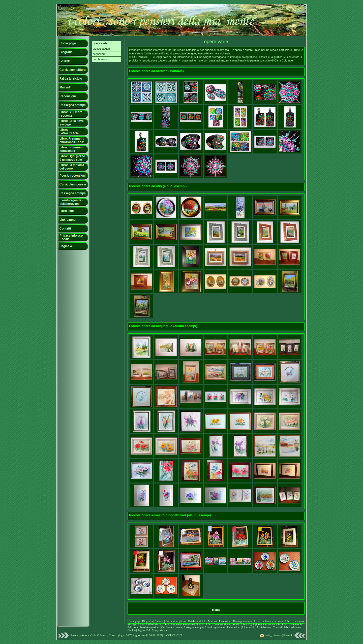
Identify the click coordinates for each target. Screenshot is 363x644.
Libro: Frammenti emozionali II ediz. (184, 624)
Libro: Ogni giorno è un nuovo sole (261, 624)
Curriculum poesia (172, 627)
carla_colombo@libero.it (279, 635)
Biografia (148, 621)
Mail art (213, 621)
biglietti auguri (101, 49)
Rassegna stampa (243, 621)
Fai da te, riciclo (197, 621)
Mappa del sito (160, 630)
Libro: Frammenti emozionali (222, 624)
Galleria (159, 621)
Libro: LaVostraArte (150, 624)
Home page (134, 621)
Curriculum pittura (176, 621)
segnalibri (99, 54)
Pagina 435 (144, 630)
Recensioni (225, 621)
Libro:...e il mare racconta (268, 621)
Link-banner (264, 627)
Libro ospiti (249, 627)
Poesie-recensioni (149, 627)
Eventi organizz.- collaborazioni (222, 627)
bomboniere (100, 59)
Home (216, 610)
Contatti (278, 627)
